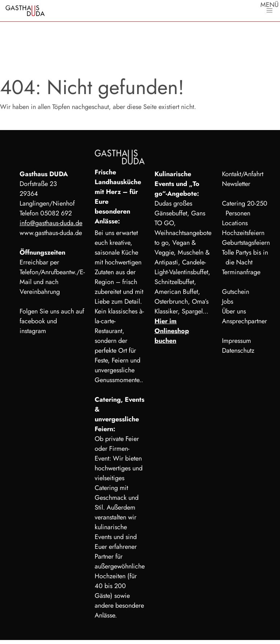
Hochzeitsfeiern (243, 233)
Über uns (234, 311)
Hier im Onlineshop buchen (172, 331)
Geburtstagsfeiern (246, 243)
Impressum (236, 341)
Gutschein (236, 292)
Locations (235, 223)
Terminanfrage (241, 272)
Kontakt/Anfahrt (243, 174)
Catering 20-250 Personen (245, 208)
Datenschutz (238, 351)
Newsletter (236, 184)
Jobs (228, 301)
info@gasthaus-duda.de (51, 223)
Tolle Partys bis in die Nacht (245, 257)
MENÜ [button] (269, 6)
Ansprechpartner (244, 321)
